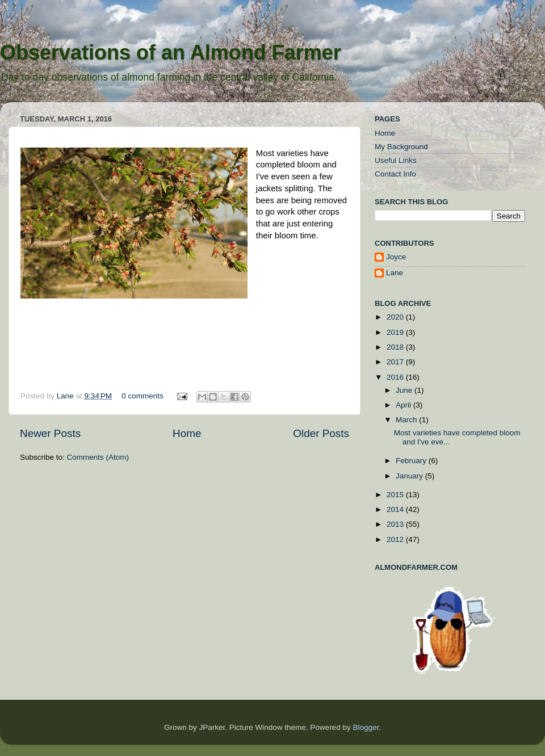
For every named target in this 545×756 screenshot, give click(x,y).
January (410, 476)
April (404, 405)
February (412, 461)
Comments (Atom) (98, 457)
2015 (396, 495)
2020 (396, 317)
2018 (396, 347)
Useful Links (396, 160)
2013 (396, 524)
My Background (401, 147)
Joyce (396, 257)
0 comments (142, 396)
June (405, 390)
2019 (396, 332)
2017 (396, 362)
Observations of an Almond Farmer (171, 52)
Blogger (366, 727)
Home (187, 433)
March (407, 420)
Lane (66, 396)
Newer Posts (50, 433)
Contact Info (395, 174)
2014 (396, 509)
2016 (396, 377)
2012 (396, 539)
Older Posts (321, 433)
